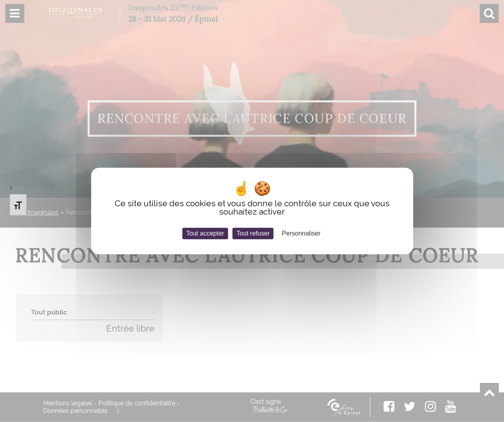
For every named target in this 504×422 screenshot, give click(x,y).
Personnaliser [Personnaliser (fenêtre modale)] (301, 233)
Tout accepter (205, 233)
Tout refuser (253, 233)
